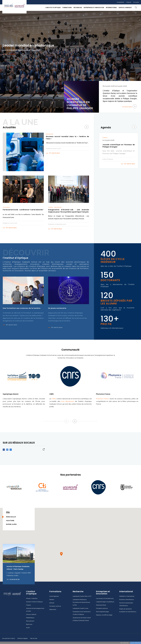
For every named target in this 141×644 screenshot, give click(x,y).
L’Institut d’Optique (31, 593)
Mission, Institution (32, 598)
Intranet (129, 2)
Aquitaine (10, 521)
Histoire (28, 605)
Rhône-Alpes (11, 524)
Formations (55, 591)
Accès (28, 628)
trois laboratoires (68, 401)
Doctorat (52, 603)
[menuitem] (129, 2)
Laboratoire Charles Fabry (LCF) (82, 596)
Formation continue (55, 606)
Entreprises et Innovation (103, 593)
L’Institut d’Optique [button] (53, 8)
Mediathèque (30, 618)
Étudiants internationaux (127, 600)
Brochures (29, 624)
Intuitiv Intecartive (135, 643)
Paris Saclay (11, 517)
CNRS (54, 399)
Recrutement (30, 621)
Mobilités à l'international (127, 596)
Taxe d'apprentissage (102, 612)
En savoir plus (130, 106)
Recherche (78, 591)
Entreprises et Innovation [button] (94, 8)
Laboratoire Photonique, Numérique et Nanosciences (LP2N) (81, 602)
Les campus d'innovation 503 (105, 598)
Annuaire (136, 2)
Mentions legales (23, 638)
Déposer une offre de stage (104, 615)
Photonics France (103, 399)
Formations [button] (67, 8)
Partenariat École (101, 605)
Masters (52, 600)
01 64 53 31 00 (15, 580)
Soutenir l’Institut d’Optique (34, 602)
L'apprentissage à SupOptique (105, 602)
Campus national (31, 614)
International (126, 591)
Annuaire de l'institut (9, 638)
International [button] (111, 8)
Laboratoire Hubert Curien (81, 608)
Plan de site (34, 638)
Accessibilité (120, 2)
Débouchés (53, 609)
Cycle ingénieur (54, 596)
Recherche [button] (78, 8)
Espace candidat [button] (125, 8)
